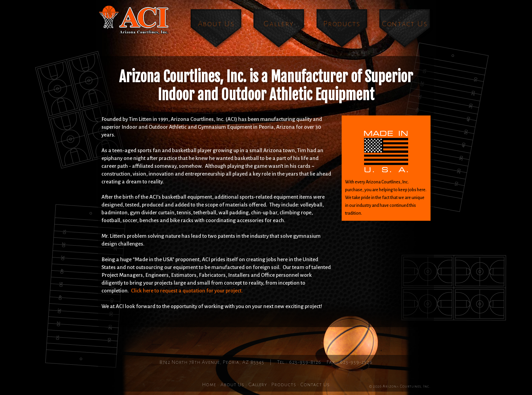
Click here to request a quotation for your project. (187, 291)
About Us (216, 24)
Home (209, 384)
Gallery (279, 24)
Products (342, 24)
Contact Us (405, 24)
